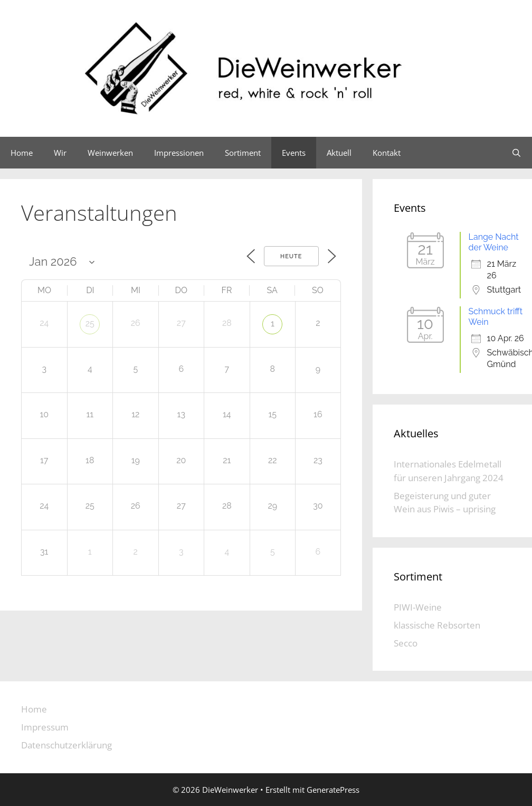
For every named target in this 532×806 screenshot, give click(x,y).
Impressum (45, 727)
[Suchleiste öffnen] (516, 153)
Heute (291, 256)
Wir (60, 153)
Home (22, 153)
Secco (406, 643)
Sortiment (243, 153)
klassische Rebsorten (437, 625)
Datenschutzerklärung (66, 745)
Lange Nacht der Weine (494, 242)
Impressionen (179, 153)
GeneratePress (333, 790)
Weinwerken (110, 153)
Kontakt (387, 153)
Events (294, 153)
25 (90, 324)
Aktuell (339, 153)
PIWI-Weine (418, 607)
